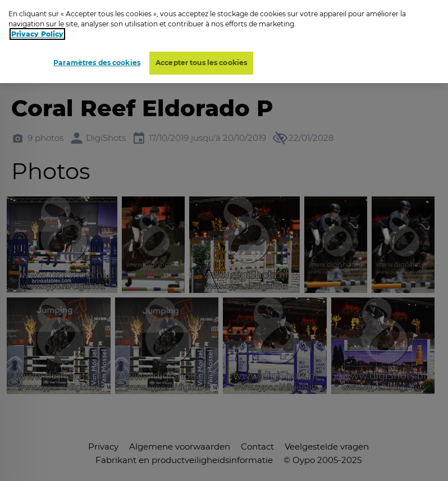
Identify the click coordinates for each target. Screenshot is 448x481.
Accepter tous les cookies (201, 59)
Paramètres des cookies (97, 59)
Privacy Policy (37, 31)
